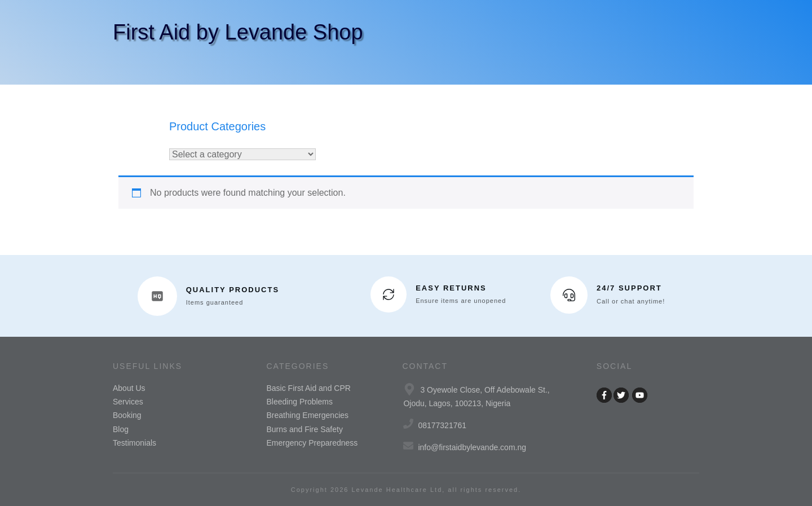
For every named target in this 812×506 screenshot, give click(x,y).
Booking (127, 415)
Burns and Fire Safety (305, 429)
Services (128, 402)
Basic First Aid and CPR (309, 388)
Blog (121, 429)
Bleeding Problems (300, 402)
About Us (129, 388)
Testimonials (134, 443)
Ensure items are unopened (461, 301)
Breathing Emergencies (308, 415)
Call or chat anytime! (631, 301)
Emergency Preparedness (312, 443)
